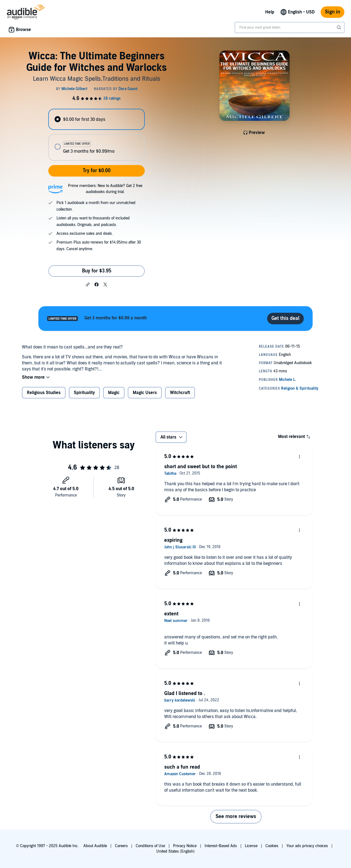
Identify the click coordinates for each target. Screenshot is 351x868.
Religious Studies (44, 393)
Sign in (332, 12)
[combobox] (290, 27)
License (251, 846)
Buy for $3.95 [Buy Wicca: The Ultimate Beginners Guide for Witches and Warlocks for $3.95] (97, 271)
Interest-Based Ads (221, 846)
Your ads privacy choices (307, 846)
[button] (88, 284)
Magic (114, 393)
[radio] (97, 119)
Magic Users (145, 393)
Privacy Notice (185, 846)
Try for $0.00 (97, 171)
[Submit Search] (339, 27)
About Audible (95, 846)
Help (270, 12)
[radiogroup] (97, 135)
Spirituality (84, 393)
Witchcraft (180, 393)
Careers (121, 846)
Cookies (272, 846)
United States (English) (175, 851)
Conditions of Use (150, 846)
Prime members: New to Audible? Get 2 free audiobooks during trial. (105, 189)
